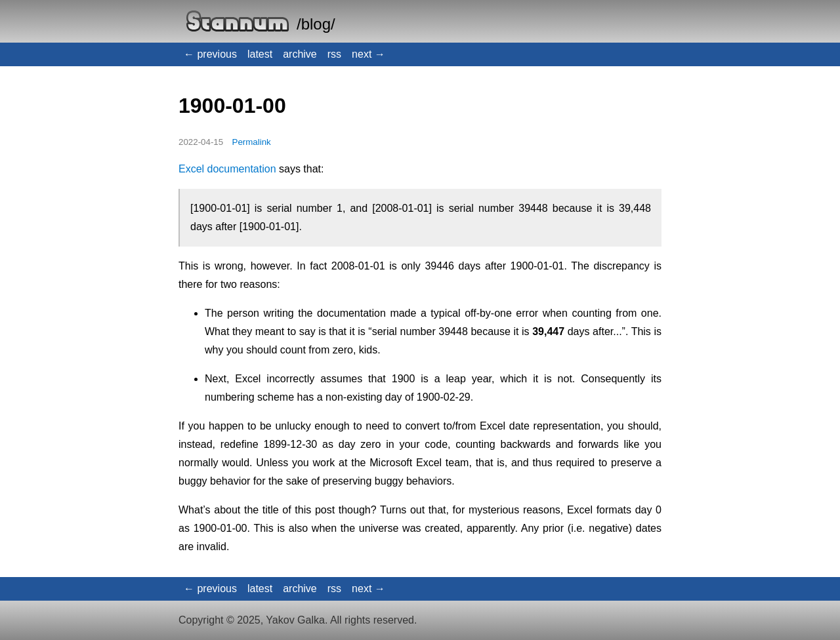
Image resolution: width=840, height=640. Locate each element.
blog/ (318, 24)
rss (334, 54)
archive (300, 54)
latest (260, 54)
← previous (210, 54)
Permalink (252, 142)
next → (368, 54)
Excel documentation (227, 169)
